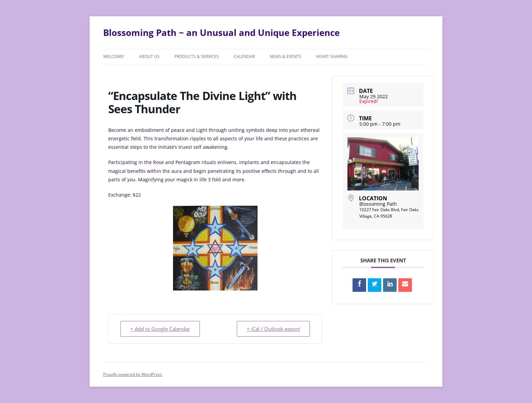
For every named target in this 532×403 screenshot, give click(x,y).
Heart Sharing (332, 56)
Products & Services (197, 56)
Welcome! (114, 56)
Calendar (244, 56)
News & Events (286, 56)
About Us (149, 56)
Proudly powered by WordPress (133, 374)
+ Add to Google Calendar (160, 329)
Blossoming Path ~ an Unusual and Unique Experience (221, 33)
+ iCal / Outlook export (273, 329)
